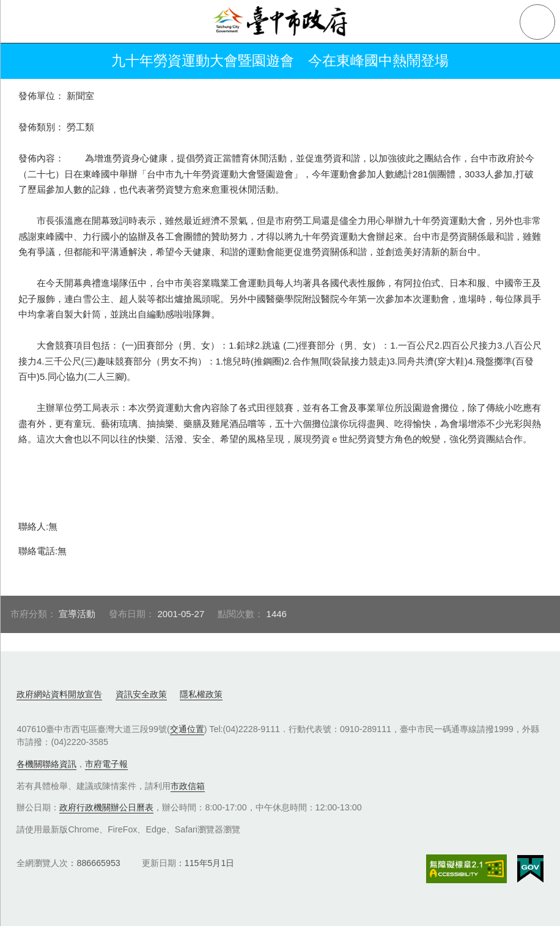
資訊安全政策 (141, 694)
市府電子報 (106, 764)
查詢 (537, 22)
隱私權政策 (201, 694)
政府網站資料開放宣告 (59, 694)
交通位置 (187, 729)
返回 (26, 61)
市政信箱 (188, 786)
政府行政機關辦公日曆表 (106, 807)
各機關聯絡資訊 (46, 764)
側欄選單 (22, 22)
